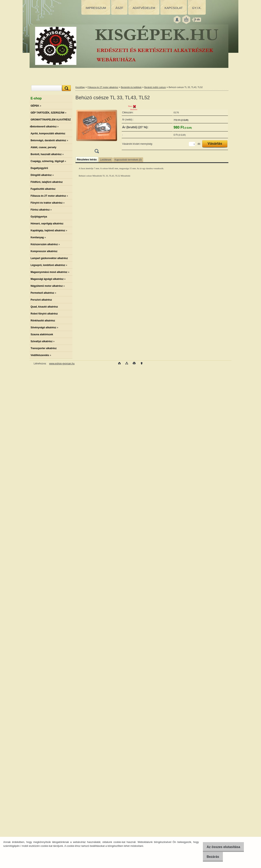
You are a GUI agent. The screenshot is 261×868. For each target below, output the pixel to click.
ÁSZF (119, 8)
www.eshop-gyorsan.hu (62, 364)
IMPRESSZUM (96, 8)
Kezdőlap (80, 87)
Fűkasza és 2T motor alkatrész (103, 87)
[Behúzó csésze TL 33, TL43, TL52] (97, 130)
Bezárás (210, 857)
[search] (66, 88)
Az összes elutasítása (221, 847)
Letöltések (106, 160)
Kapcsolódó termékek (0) (128, 160)
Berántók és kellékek (131, 87)
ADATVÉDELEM (144, 8)
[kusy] (192, 144)
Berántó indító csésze (155, 87)
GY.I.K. (197, 8)
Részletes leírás (87, 159)
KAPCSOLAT (174, 8)
